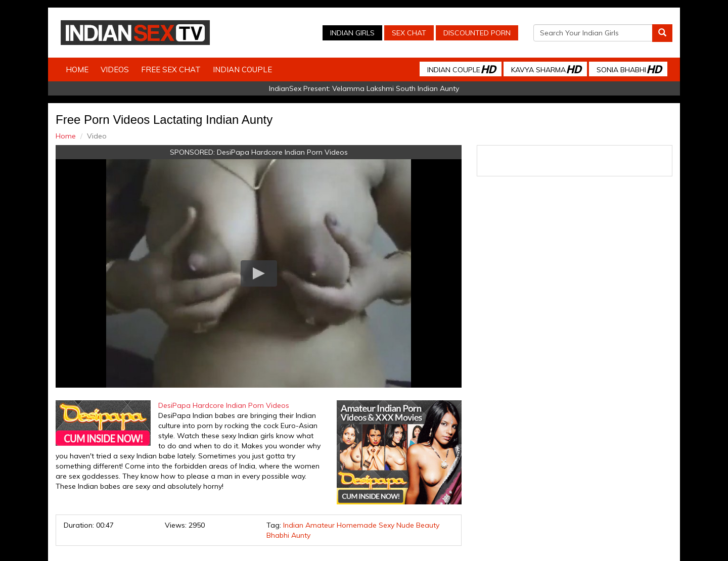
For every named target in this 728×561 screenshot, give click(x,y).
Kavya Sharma (546, 69)
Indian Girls (352, 33)
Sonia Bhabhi (629, 69)
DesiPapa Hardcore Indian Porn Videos (282, 152)
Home (77, 69)
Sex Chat (409, 33)
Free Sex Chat (171, 69)
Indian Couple (242, 69)
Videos (115, 69)
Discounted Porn (477, 33)
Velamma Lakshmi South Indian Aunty (396, 88)
